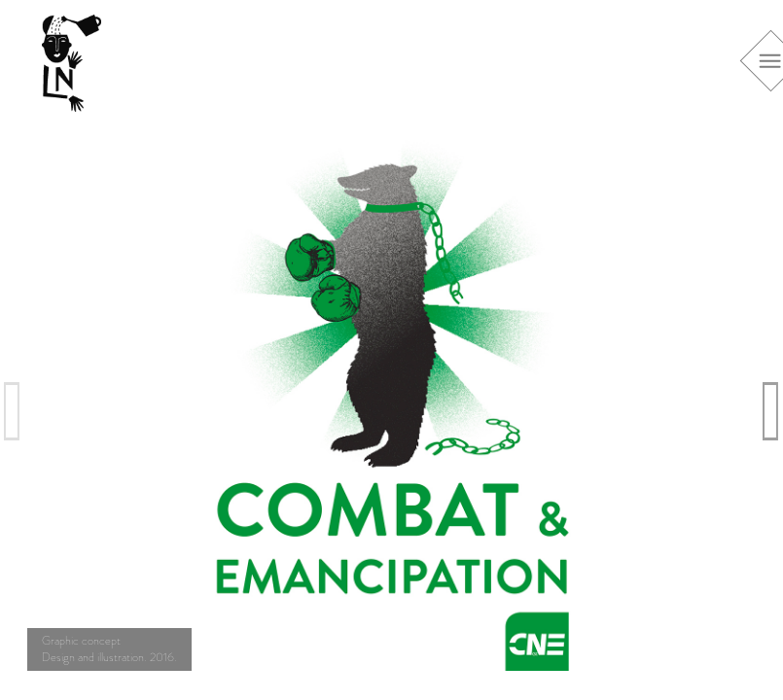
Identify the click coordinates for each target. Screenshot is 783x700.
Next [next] (771, 410)
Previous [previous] (13, 410)
